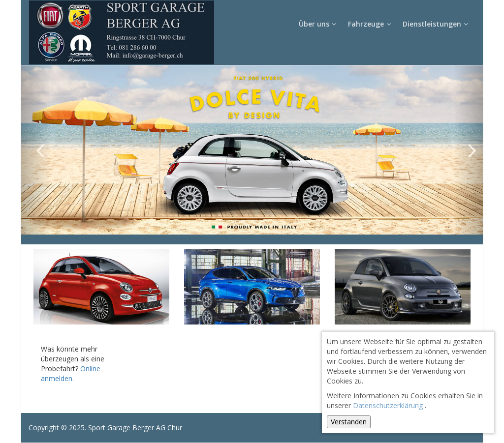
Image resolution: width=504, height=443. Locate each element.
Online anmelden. (71, 373)
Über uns (318, 24)
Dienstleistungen (436, 24)
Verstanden (349, 422)
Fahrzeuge (370, 24)
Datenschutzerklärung (388, 405)
